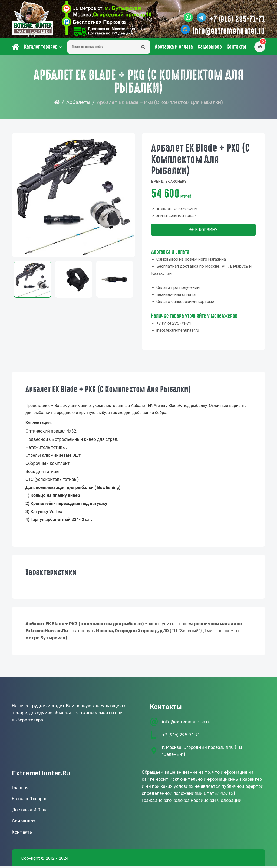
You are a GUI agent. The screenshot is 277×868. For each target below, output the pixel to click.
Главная (20, 790)
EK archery (176, 184)
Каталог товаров (41, 49)
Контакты (236, 49)
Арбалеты (78, 105)
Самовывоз (210, 49)
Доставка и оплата (174, 49)
